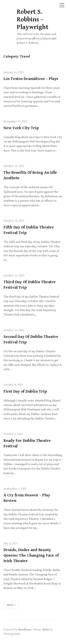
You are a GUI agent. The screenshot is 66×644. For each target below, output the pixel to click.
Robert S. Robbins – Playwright (33, 19)
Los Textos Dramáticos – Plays (31, 79)
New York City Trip (21, 128)
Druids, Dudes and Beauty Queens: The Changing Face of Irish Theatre (31, 555)
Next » (11, 605)
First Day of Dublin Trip (25, 391)
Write (46, 630)
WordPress (24, 630)
